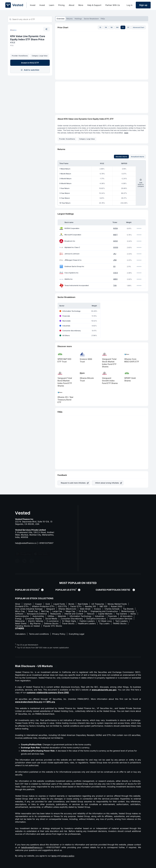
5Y (128, 27)
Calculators (20, 634)
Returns (70, 19)
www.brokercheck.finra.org (28, 702)
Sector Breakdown (91, 19)
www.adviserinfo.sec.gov (104, 690)
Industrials (100, 616)
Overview (61, 19)
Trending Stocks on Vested (27, 626)
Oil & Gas (83, 611)
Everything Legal (77, 634)
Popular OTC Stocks (53, 626)
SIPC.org (51, 702)
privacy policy (68, 856)
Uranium (28, 604)
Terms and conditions (39, 634)
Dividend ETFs (22, 606)
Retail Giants (21, 623)
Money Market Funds (117, 604)
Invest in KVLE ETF (30, 63)
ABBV (115, 279)
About (71, 5)
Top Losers (104, 623)
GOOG (116, 247)
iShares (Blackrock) (67, 609)
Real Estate (83, 604)
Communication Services (121, 619)
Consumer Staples (33, 619)
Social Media (51, 619)
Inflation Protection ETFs (43, 606)
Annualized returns (138, 157)
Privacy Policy (59, 634)
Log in (129, 5)
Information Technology (80, 616)
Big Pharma (35, 623)
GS (114, 266)
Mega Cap (70, 611)
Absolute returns (121, 157)
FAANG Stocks (120, 623)
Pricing (61, 5)
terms (54, 856)
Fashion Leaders (87, 621)
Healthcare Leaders (87, 623)
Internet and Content (74, 614)
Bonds (71, 604)
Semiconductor (22, 616)
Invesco (97, 609)
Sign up (143, 5)
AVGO (115, 241)
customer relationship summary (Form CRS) (48, 693)
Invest (33, 5)
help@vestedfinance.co (26, 543)
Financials (112, 616)
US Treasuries (98, 604)
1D (100, 27)
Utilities (51, 616)
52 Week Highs (69, 621)
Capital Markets (105, 614)
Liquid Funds (59, 604)
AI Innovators (126, 616)
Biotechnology (128, 611)
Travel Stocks (68, 623)
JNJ (115, 254)
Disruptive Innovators (96, 619)
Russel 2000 (117, 606)
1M (112, 27)
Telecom (91, 614)
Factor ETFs (76, 606)
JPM (115, 260)
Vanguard (50, 609)
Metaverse (20, 621)
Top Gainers (121, 614)
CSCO (116, 273)
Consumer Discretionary (72, 619)
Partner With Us (113, 5)
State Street (85, 609)
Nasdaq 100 (90, 606)
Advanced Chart (139, 27)
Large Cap (57, 611)
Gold (48, 604)
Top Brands (128, 609)
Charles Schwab (112, 609)
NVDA (115, 228)
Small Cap (33, 611)
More (81, 5)
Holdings (78, 19)
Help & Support (94, 5)
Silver (18, 604)
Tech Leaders (121, 621)
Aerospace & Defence (37, 614)
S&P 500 (103, 606)
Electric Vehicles (36, 621)
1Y (123, 27)
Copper (38, 604)
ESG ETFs (62, 606)
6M (117, 27)
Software (19, 614)
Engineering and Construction (104, 611)
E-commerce (53, 621)
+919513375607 (46, 543)
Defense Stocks (51, 623)
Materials (62, 616)
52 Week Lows (105, 621)
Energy (18, 619)
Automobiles (38, 616)
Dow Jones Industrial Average (29, 609)
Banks (133, 614)
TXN (115, 285)
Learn (52, 5)
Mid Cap (45, 611)
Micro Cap (20, 611)
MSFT (115, 235)
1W (106, 27)
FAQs (103, 19)
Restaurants (56, 614)
